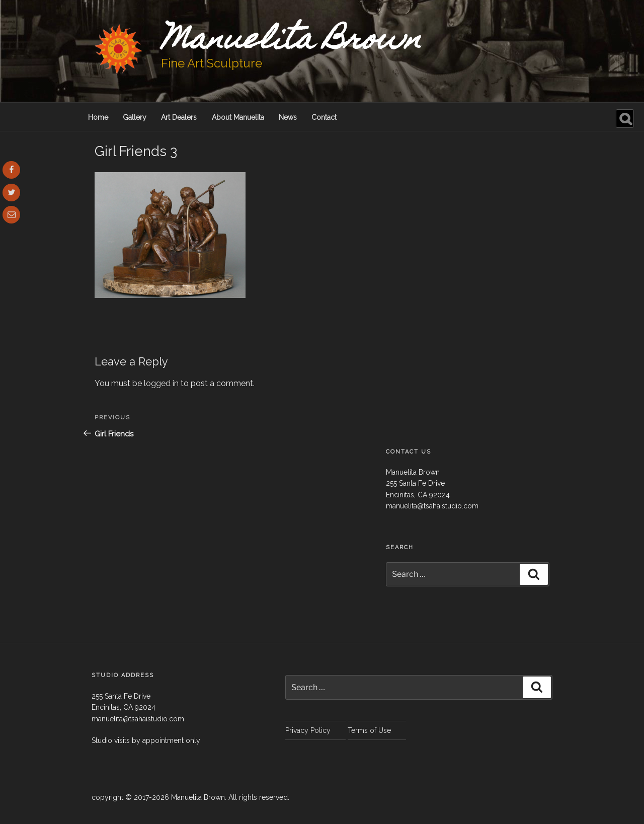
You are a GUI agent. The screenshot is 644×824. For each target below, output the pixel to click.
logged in (161, 383)
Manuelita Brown (291, 42)
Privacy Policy (308, 730)
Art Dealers (179, 117)
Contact (324, 117)
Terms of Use (369, 730)
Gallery (135, 117)
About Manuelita (238, 117)
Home (98, 117)
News (288, 117)
